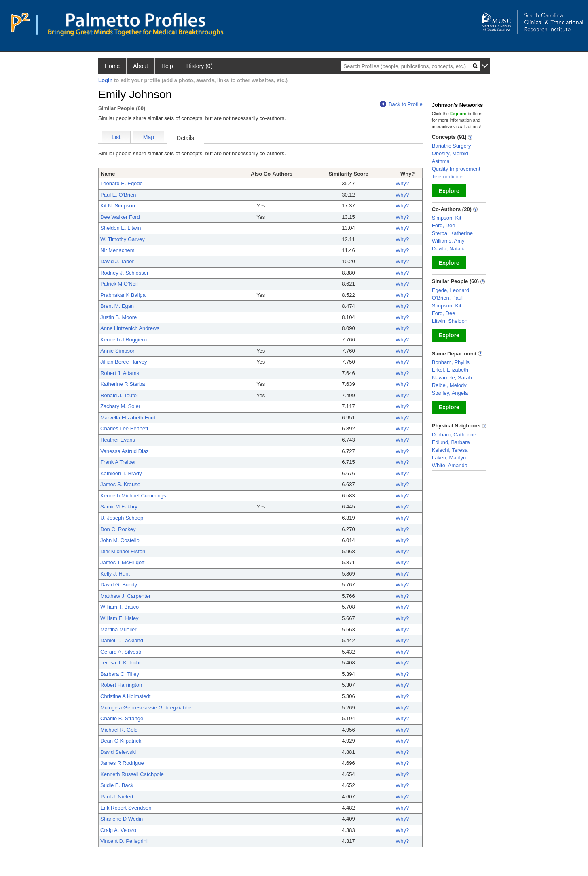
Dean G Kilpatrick (121, 741)
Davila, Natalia (449, 249)
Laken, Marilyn (449, 458)
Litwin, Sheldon (450, 321)
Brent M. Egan (117, 306)
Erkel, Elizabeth (450, 370)
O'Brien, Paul (447, 298)
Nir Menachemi (118, 250)
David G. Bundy (119, 585)
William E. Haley (120, 618)
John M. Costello (120, 540)
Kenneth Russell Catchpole (132, 774)
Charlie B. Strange (122, 718)
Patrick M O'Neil (119, 284)
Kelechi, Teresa (450, 450)
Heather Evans (118, 440)
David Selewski (118, 752)
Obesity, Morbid (450, 153)
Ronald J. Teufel (119, 395)
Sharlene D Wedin (122, 819)
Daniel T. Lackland (122, 640)
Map (149, 137)
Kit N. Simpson (118, 206)
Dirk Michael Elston (123, 551)
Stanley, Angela (450, 393)
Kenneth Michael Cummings (133, 496)
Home (112, 66)
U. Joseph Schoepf (123, 518)
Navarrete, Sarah (452, 378)
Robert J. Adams (120, 373)
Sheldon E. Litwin (121, 228)
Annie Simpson (118, 351)
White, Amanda (450, 465)
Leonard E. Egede (122, 183)
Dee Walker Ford (120, 217)
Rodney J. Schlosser (124, 273)
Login (105, 80)
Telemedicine (447, 177)
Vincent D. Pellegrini (124, 841)
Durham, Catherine (454, 435)
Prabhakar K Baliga (123, 295)
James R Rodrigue (122, 763)
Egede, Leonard (451, 290)
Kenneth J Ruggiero (124, 340)
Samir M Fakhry (119, 507)
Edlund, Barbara (451, 442)
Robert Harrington (121, 685)
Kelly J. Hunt (115, 574)
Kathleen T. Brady (121, 473)
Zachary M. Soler (120, 406)
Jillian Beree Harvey (124, 362)
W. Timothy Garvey (123, 239)
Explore (449, 191)
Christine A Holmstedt (125, 696)
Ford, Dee (444, 225)
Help (167, 66)
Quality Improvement (456, 169)
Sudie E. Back (117, 785)
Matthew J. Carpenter (125, 596)
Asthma (441, 161)
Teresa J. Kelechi (120, 663)
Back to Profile (401, 104)
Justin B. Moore (118, 317)
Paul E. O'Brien (118, 195)
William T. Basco (120, 607)
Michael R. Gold (119, 730)
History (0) (200, 66)
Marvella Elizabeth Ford (128, 418)
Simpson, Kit (447, 218)
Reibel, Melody (449, 385)
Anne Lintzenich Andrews (130, 328)
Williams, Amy (448, 241)
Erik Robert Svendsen (126, 808)
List (116, 137)
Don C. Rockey (118, 529)
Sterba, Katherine (452, 233)
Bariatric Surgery (452, 146)
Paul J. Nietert (117, 797)
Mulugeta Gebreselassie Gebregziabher (147, 708)
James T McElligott (122, 562)
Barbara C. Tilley (120, 674)
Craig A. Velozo (118, 830)
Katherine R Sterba (123, 384)
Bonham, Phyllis (451, 362)
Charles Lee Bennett (124, 428)
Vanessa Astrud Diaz (125, 451)
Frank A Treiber (118, 462)
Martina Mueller (118, 629)
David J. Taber (117, 261)
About (141, 66)
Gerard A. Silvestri (122, 652)
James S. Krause (120, 484)
